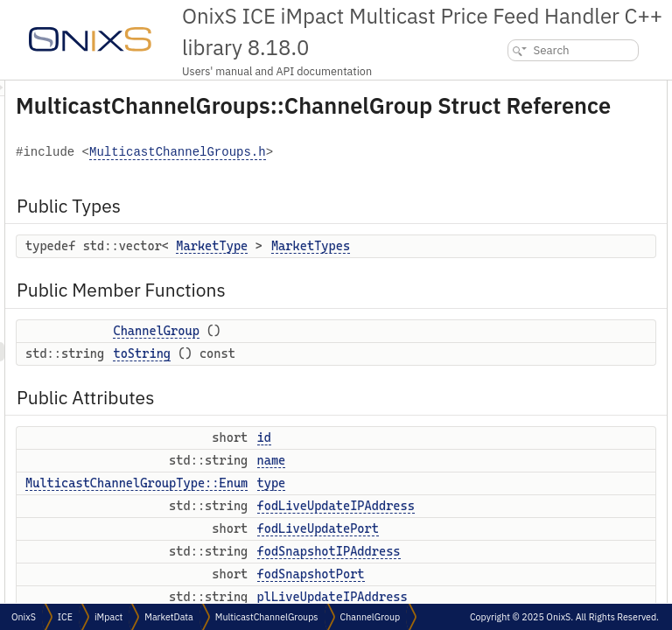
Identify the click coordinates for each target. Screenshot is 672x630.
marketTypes (521, 436)
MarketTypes (522, 109)
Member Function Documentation (556, 552)
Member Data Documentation (546, 590)
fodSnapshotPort (531, 321)
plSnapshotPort (527, 398)
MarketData (169, 617)
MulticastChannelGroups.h (330, 196)
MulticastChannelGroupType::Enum (355, 591)
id (496, 205)
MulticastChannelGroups (267, 617)
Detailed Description (525, 455)
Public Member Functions (539, 128)
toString (360, 442)
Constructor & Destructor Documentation (573, 513)
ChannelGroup (374, 401)
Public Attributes (519, 186)
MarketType (430, 289)
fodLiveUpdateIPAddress (549, 263)
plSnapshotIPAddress (542, 378)
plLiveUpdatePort (532, 359)
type (502, 244)
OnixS (24, 617)
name (504, 224)
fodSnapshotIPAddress (545, 301)
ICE (65, 617)
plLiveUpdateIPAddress (546, 340)
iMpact (108, 617)
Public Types (508, 90)
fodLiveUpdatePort (535, 282)
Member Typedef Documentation (554, 475)
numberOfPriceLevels (542, 417)
